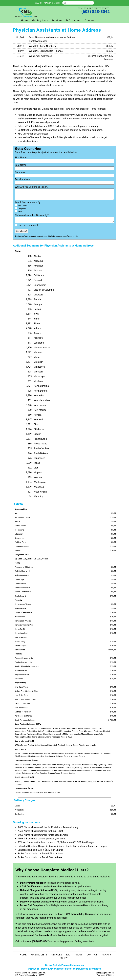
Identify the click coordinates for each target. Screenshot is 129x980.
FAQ (68, 21)
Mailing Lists (40, 21)
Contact (90, 21)
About (78, 21)
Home (25, 21)
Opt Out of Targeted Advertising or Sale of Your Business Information (64, 969)
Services (57, 21)
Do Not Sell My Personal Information (64, 965)
